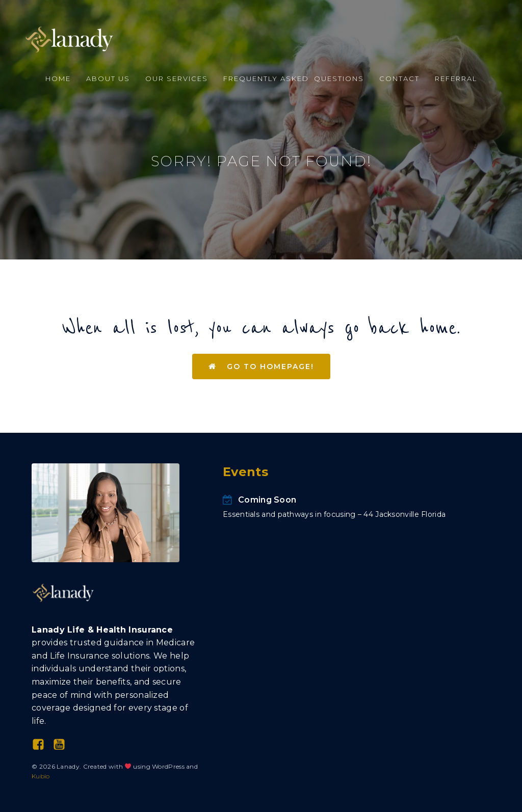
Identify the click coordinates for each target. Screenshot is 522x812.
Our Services (177, 78)
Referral (456, 78)
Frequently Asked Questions (294, 78)
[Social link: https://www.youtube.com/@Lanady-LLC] (63, 745)
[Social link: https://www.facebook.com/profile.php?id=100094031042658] (42, 745)
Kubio (41, 776)
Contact (399, 78)
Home (58, 78)
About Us (108, 78)
